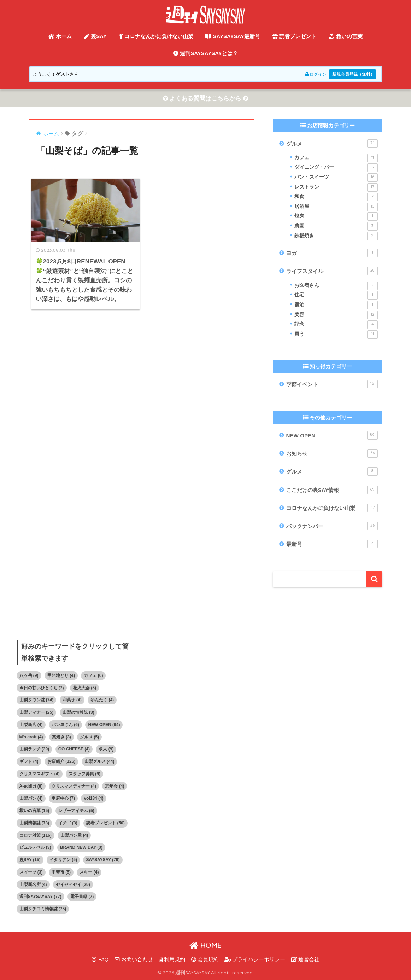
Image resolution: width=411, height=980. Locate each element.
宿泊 (336, 305)
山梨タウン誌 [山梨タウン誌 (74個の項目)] (37, 700)
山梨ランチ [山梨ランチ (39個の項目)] (34, 749)
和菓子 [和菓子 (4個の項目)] (72, 700)
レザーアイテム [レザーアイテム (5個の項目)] (76, 811)
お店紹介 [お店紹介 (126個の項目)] (61, 762)
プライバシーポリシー (255, 960)
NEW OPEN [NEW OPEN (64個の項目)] (104, 725)
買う (336, 335)
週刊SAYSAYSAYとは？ (205, 53)
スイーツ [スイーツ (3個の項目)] (31, 872)
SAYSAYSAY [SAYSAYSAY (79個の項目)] (103, 860)
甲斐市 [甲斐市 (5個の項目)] (61, 872)
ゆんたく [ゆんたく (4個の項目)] (102, 700)
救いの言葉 (346, 36)
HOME (205, 945)
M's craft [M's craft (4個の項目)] (31, 737)
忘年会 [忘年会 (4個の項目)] (115, 786)
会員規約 (205, 960)
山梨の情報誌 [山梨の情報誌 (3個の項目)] (78, 713)
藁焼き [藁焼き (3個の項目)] (61, 737)
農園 (336, 226)
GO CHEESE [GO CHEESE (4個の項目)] (74, 749)
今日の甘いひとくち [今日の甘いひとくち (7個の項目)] (42, 688)
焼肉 (336, 217)
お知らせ (332, 453)
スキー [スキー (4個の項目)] (89, 872)
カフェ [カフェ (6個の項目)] (93, 675)
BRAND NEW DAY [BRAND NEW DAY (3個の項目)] (81, 848)
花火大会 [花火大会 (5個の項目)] (84, 688)
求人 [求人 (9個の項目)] (106, 749)
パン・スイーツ (336, 178)
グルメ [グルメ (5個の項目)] (89, 737)
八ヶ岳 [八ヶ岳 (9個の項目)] (29, 675)
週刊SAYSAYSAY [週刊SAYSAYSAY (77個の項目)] (40, 897)
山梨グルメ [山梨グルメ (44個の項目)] (99, 762)
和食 (336, 197)
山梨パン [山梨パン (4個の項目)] (31, 799)
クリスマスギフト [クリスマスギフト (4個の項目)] (40, 774)
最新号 (332, 544)
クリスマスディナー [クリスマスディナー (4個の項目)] (74, 786)
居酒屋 (336, 207)
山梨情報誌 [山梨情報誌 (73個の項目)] (34, 823)
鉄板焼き (336, 236)
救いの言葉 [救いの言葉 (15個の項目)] (34, 811)
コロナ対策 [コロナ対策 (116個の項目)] (36, 835)
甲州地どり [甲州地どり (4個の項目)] (61, 675)
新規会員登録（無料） (352, 74)
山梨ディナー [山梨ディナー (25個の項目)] (37, 713)
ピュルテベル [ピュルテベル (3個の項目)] (35, 848)
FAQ (100, 960)
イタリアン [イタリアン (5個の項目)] (63, 860)
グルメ (332, 144)
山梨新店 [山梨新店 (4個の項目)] (31, 725)
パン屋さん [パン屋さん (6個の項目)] (65, 725)
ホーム (60, 36)
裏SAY (95, 36)
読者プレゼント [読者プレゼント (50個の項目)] (105, 823)
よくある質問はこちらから (206, 98)
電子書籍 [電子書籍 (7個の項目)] (82, 897)
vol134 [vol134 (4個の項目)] (93, 799)
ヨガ (332, 253)
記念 (336, 325)
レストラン (336, 187)
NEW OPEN (332, 435)
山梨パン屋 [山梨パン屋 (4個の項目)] (74, 835)
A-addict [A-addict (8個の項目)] (31, 786)
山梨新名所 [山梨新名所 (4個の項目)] (33, 885)
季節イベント (332, 384)
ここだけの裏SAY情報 (332, 490)
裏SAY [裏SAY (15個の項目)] (30, 860)
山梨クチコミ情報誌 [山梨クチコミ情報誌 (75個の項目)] (43, 909)
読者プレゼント (294, 36)
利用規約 (172, 960)
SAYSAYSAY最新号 (233, 36)
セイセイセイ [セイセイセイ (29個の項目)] (73, 885)
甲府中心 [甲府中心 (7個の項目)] (63, 799)
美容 (336, 315)
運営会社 (305, 960)
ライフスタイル (332, 271)
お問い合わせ (134, 960)
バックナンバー (332, 526)
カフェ (336, 158)
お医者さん (336, 286)
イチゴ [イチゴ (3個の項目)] (68, 823)
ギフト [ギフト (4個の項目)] (29, 762)
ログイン (311, 74)
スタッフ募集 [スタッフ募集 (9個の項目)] (84, 774)
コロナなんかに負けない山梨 (156, 36)
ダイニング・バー (336, 168)
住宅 (336, 296)
